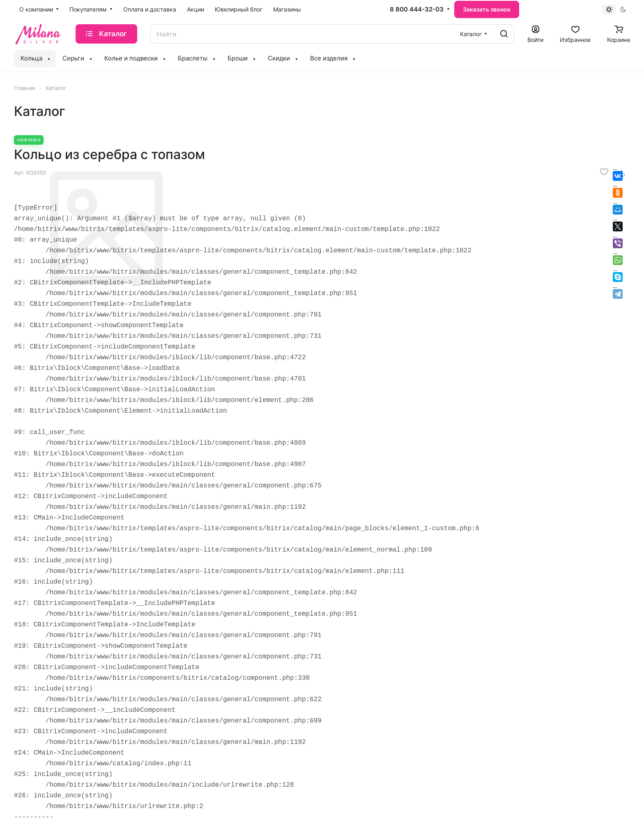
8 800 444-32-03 (417, 9)
